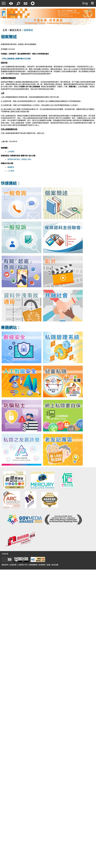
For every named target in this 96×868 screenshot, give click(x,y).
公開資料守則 (23, 565)
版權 (48, 565)
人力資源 (11, 171)
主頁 (5, 30)
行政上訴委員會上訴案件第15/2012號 (16, 59)
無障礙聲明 (33, 565)
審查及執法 (15, 30)
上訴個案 (11, 152)
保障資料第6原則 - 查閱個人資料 (19, 159)
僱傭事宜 (11, 167)
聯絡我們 (5, 565)
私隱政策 (13, 565)
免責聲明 (42, 565)
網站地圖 (55, 565)
